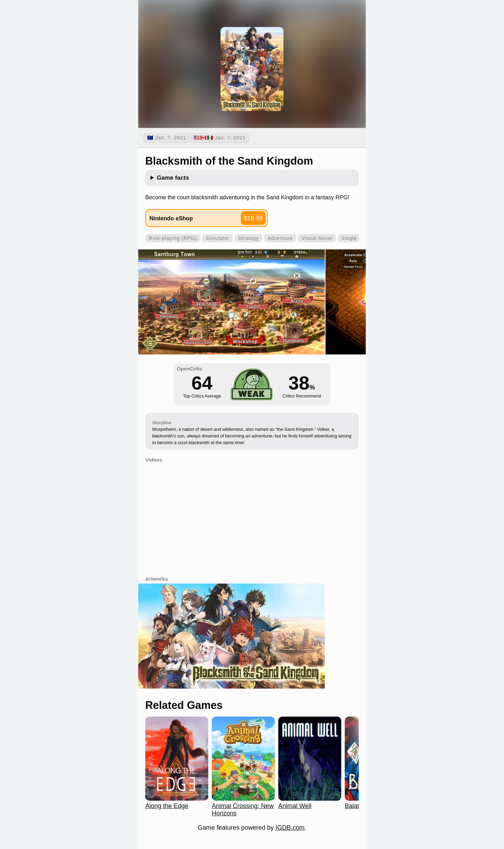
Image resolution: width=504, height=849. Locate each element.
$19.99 (253, 218)
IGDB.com (290, 828)
